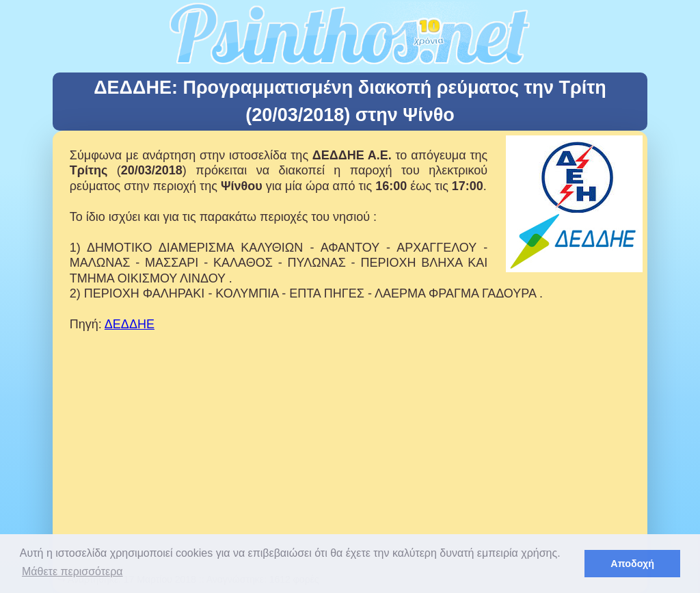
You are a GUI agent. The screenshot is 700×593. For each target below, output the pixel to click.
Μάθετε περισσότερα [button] (72, 571)
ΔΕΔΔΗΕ (130, 324)
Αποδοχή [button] (632, 564)
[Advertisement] (350, 474)
